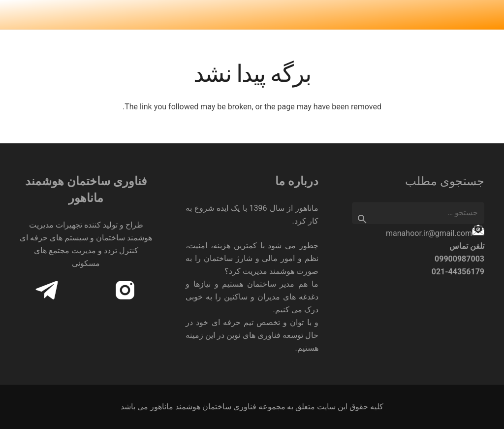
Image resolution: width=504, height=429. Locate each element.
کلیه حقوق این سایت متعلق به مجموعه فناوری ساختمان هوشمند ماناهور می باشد (252, 407)
